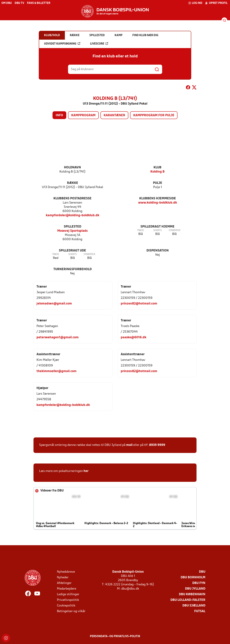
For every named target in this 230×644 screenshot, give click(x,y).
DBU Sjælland (194, 606)
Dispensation (158, 251)
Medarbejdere (67, 589)
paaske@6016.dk (134, 337)
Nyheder (63, 578)
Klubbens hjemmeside (158, 199)
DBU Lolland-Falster (188, 600)
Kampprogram (83, 115)
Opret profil (216, 3)
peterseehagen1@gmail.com (58, 337)
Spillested (73, 227)
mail (129, 445)
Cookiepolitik (66, 606)
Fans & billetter (39, 3)
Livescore (99, 44)
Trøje (141, 230)
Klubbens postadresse (72, 199)
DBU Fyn (199, 583)
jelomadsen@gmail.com (54, 304)
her (86, 471)
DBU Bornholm (193, 578)
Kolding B (157, 172)
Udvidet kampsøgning (62, 44)
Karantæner (114, 115)
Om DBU (7, 3)
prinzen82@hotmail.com (139, 304)
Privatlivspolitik (68, 600)
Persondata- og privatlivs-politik (115, 636)
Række (73, 183)
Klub (157, 168)
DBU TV (19, 3)
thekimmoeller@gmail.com (56, 371)
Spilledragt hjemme (157, 227)
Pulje (158, 183)
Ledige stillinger (68, 594)
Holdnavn (72, 168)
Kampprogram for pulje (154, 115)
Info (59, 115)
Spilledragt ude (72, 251)
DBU (202, 572)
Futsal (200, 611)
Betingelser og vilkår (71, 611)
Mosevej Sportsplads (72, 231)
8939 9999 (157, 445)
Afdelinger (64, 583)
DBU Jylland (195, 589)
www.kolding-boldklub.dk (158, 203)
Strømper (174, 230)
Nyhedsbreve (66, 572)
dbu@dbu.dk (130, 589)
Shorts (157, 230)
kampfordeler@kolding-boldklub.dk (73, 215)
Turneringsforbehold (73, 269)
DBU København (192, 594)
